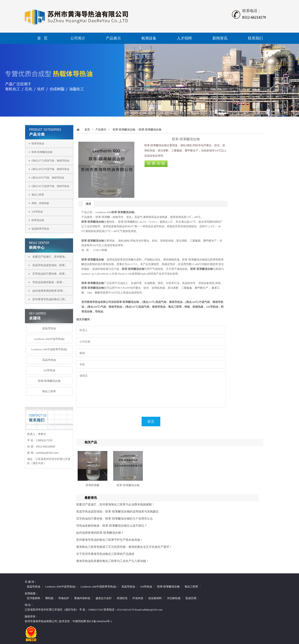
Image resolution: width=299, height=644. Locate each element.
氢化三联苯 (38, 195)
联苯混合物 (38, 220)
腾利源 (49, 598)
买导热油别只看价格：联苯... (50, 274)
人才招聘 (184, 38)
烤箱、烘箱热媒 (40, 203)
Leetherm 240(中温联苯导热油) (49, 349)
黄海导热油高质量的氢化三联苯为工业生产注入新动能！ (113, 561)
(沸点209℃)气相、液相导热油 (48, 178)
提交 (151, 421)
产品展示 (113, 38)
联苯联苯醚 (93, 485)
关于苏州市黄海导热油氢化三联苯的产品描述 (105, 554)
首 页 (42, 38)
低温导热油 (49, 328)
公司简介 (78, 38)
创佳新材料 (155, 598)
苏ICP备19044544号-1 (99, 621)
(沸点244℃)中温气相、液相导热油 (50, 169)
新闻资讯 (220, 38)
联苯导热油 (38, 144)
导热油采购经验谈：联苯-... (49, 282)
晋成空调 (191, 598)
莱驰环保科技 (82, 598)
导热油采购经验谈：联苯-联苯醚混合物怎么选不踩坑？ (112, 526)
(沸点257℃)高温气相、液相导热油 (162, 302)
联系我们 (255, 38)
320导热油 (37, 212)
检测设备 (149, 38)
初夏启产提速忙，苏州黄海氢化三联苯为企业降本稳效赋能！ (115, 505)
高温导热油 (49, 360)
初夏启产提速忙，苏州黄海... (50, 257)
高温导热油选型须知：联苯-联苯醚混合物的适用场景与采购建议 (117, 512)
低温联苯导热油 (40, 229)
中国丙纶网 (79, 621)
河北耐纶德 (174, 598)
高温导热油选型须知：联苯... (50, 265)
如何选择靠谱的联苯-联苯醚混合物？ (100, 533)
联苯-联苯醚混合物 (42, 152)
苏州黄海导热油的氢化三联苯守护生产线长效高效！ (110, 540)
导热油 (99, 312)
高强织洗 (122, 598)
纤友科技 (138, 598)
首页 (87, 130)
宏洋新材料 (34, 598)
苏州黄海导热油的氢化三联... (50, 299)
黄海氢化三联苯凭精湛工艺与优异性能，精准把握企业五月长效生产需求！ (124, 547)
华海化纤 (64, 598)
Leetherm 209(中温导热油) (49, 339)
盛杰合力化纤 (104, 598)
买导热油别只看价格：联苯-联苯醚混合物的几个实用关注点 (115, 519)
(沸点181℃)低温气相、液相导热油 (50, 186)
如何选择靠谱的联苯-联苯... (49, 291)
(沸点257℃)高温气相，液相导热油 (50, 161)
